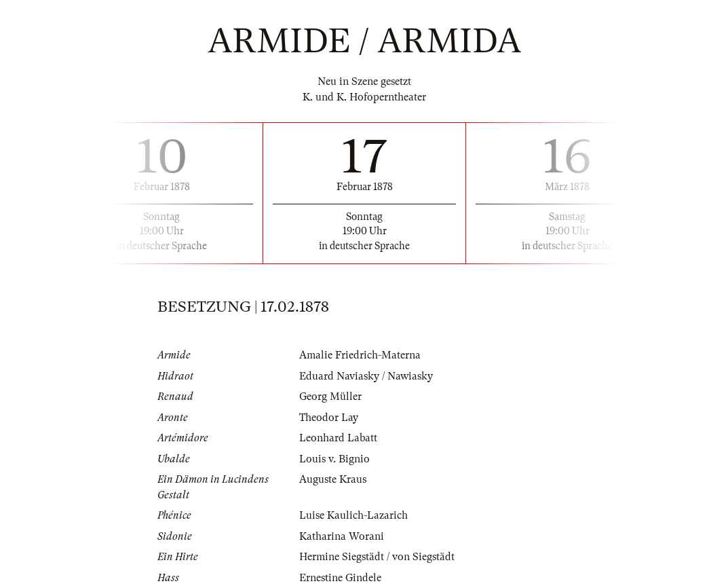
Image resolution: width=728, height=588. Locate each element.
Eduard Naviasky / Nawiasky (366, 376)
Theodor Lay (329, 418)
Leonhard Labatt (338, 438)
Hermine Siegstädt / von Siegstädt (377, 557)
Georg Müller (330, 397)
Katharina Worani (342, 536)
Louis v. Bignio (334, 459)
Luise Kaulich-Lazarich (353, 515)
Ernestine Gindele (340, 578)
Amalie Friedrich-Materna (360, 355)
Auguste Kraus (333, 479)
